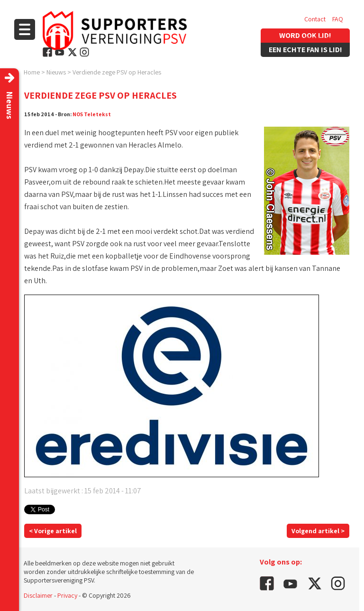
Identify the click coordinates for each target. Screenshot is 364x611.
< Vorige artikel (53, 531)
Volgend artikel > (318, 531)
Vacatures (318, 38)
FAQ (338, 19)
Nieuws (56, 72)
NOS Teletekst (92, 114)
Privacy (67, 595)
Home (32, 72)
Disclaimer (38, 595)
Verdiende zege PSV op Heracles (117, 72)
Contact (315, 19)
